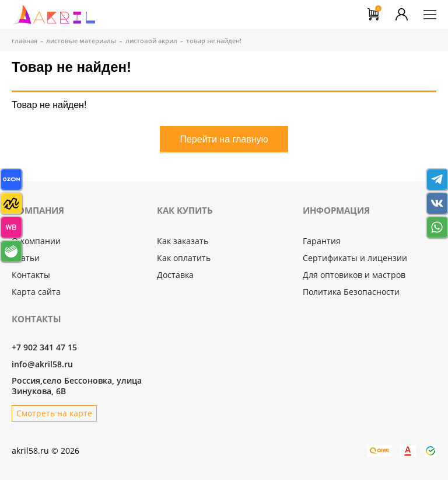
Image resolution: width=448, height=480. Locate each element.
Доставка (175, 275)
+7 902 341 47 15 (44, 347)
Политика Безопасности (351, 292)
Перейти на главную (224, 139)
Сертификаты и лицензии (355, 258)
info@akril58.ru (42, 364)
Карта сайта (36, 292)
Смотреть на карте (54, 413)
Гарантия (322, 241)
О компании (36, 241)
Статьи (26, 258)
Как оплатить (184, 258)
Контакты (31, 275)
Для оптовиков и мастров (354, 275)
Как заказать (183, 241)
